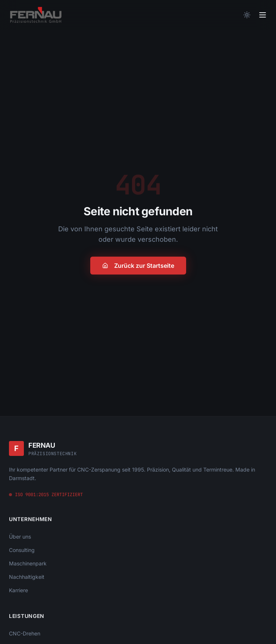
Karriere (18, 590)
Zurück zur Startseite (138, 266)
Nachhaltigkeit (27, 577)
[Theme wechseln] (247, 15)
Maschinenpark (28, 563)
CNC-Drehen (25, 633)
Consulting (22, 550)
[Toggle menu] (263, 15)
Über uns (20, 537)
